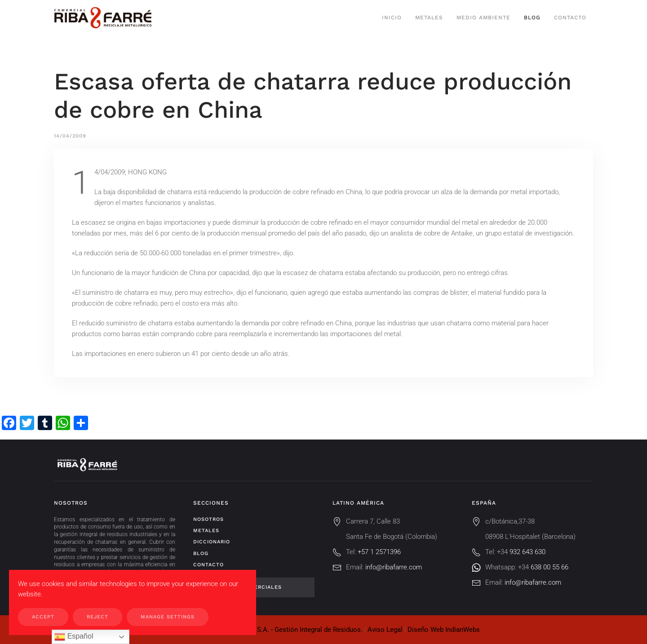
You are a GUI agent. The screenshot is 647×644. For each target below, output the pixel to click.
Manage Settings (168, 617)
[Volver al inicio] (103, 18)
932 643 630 (527, 552)
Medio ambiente (483, 18)
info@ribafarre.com (394, 567)
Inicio (392, 18)
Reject (97, 617)
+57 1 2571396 (379, 552)
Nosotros (208, 519)
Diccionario (212, 542)
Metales (429, 18)
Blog (532, 18)
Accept (43, 617)
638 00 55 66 (550, 567)
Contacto (570, 18)
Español (74, 637)
